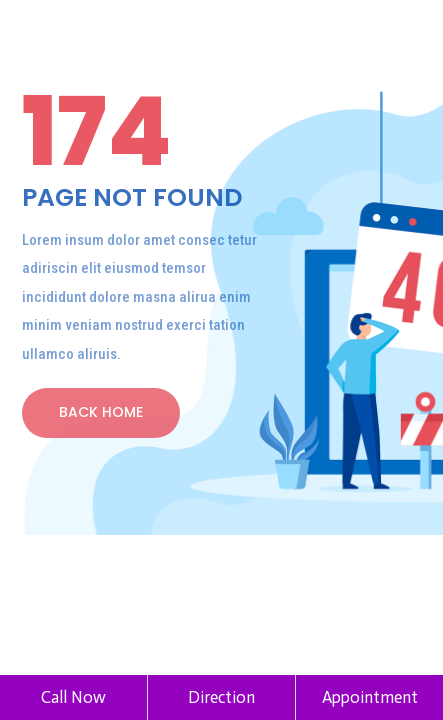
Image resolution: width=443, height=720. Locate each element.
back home (101, 412)
